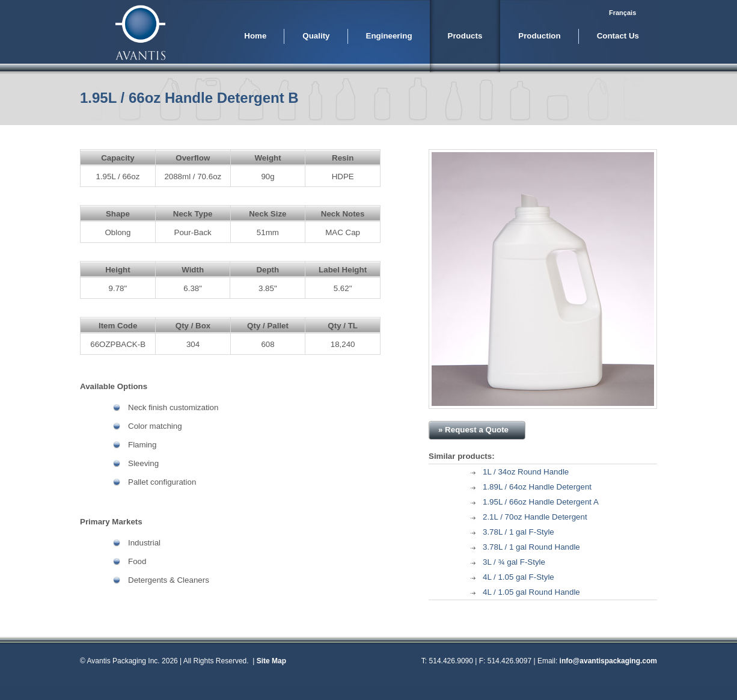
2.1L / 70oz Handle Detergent (535, 517)
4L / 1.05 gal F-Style (518, 577)
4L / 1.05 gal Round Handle (531, 592)
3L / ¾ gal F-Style (514, 562)
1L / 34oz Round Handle (526, 472)
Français (622, 13)
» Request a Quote (473, 430)
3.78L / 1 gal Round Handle (531, 547)
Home (255, 36)
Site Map (271, 661)
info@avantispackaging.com (608, 661)
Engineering (389, 36)
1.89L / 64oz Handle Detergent (537, 487)
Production (539, 36)
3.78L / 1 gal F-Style (518, 532)
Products (465, 36)
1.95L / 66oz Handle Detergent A (541, 502)
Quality (316, 36)
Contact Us (618, 36)
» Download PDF (601, 430)
